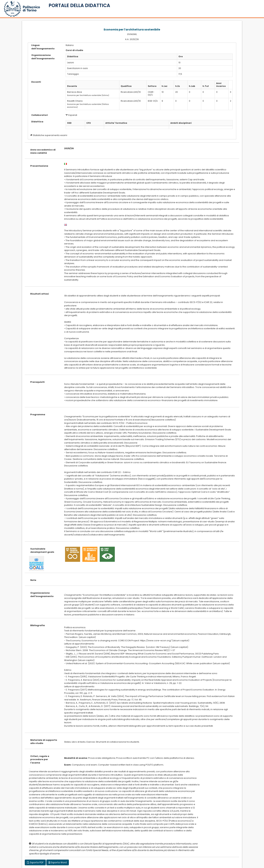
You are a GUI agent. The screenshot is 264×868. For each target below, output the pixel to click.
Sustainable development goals (42, 550)
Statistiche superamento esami (50, 135)
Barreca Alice (75, 92)
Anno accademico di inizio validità (43, 151)
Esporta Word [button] (58, 862)
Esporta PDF (35, 862)
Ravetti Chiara (75, 101)
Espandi (71, 115)
